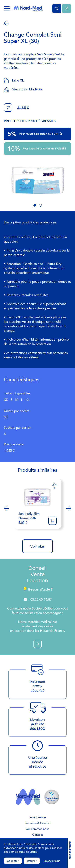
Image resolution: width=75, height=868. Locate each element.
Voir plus (37, 546)
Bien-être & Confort (38, 823)
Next (69, 508)
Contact (38, 835)
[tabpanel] (37, 180)
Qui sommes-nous (37, 829)
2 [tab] (40, 205)
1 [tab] (35, 205)
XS (6, 400)
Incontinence (38, 817)
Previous (6, 508)
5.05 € (31, 518)
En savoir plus (52, 861)
